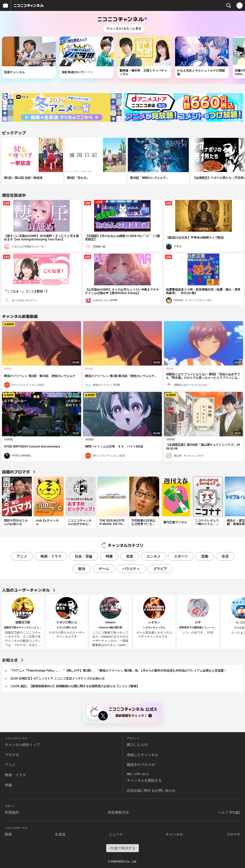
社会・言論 (84, 556)
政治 (82, 569)
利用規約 (12, 812)
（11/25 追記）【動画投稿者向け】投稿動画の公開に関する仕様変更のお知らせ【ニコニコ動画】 (74, 686)
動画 (8, 834)
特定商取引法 (118, 812)
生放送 (60, 834)
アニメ (22, 556)
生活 (225, 556)
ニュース (116, 834)
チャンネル (174, 834)
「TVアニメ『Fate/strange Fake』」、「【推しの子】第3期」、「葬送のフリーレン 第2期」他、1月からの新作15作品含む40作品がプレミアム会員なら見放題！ (118, 671)
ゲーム (104, 569)
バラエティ (131, 569)
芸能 (205, 556)
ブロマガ (12, 755)
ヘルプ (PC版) (229, 812)
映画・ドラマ (51, 556)
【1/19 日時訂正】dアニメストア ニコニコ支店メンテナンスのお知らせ (57, 679)
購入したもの (137, 745)
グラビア (160, 569)
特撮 (109, 556)
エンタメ (153, 556)
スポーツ (181, 556)
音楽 (130, 556)
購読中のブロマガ (141, 765)
